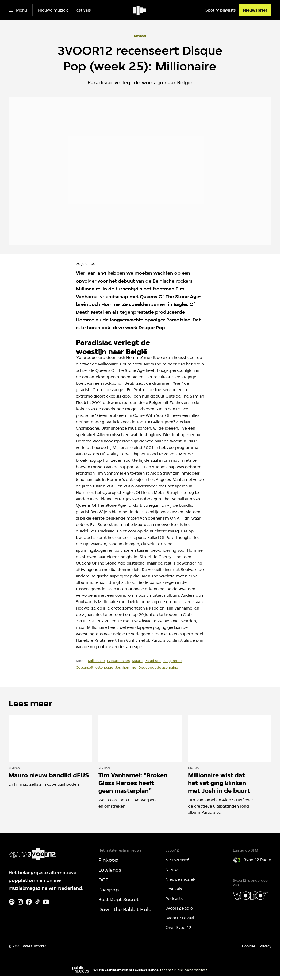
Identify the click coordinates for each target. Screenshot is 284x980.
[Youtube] (46, 902)
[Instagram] (20, 902)
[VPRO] (251, 897)
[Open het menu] (18, 10)
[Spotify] (12, 902)
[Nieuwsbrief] (255, 10)
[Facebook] (29, 902)
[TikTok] (37, 902)
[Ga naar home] (140, 10)
